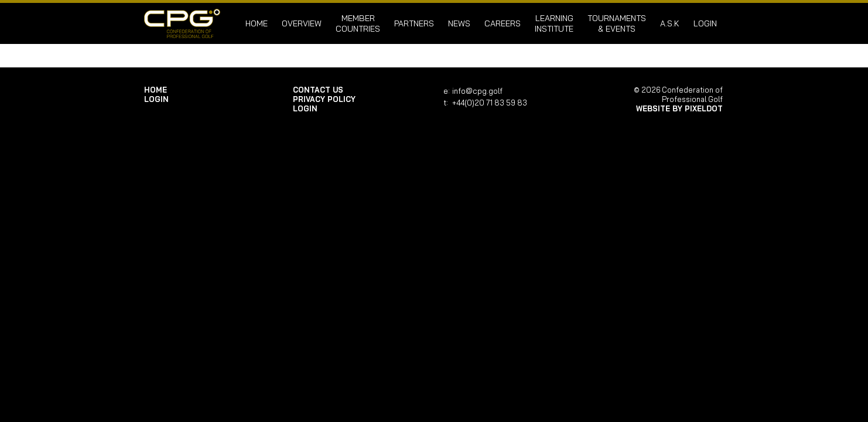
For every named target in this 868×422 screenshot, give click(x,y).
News (459, 23)
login (705, 23)
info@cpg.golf (477, 91)
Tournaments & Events (617, 23)
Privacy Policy (324, 99)
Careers (503, 23)
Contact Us (318, 90)
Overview (302, 23)
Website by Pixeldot (679, 108)
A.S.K (670, 23)
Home (257, 23)
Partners (414, 23)
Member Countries (358, 23)
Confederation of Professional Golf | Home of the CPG (182, 23)
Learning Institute (554, 23)
